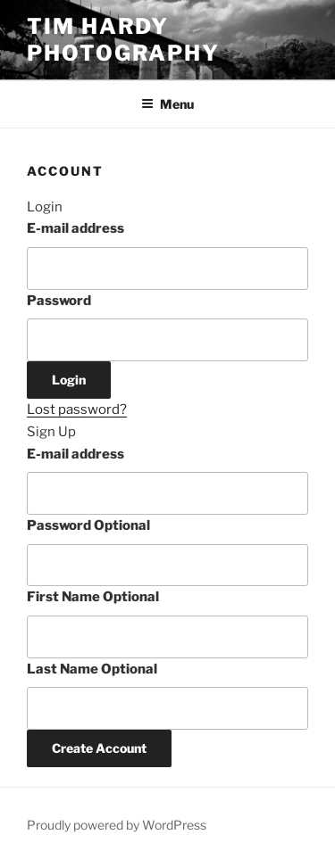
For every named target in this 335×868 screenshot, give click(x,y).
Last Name (92, 669)
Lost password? (77, 409)
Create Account (99, 748)
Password (59, 301)
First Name (93, 597)
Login (69, 380)
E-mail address (75, 228)
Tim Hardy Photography (123, 40)
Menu (167, 104)
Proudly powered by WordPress (117, 825)
